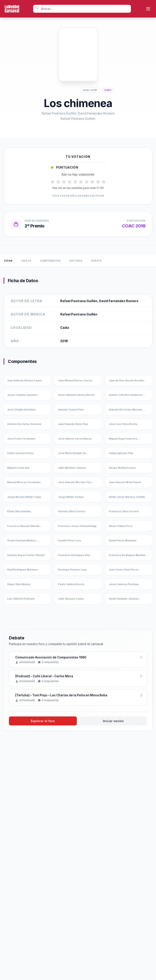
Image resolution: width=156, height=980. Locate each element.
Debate (96, 261)
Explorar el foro (43, 721)
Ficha (9, 261)
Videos (26, 261)
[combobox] (82, 9)
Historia (76, 261)
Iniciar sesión (113, 721)
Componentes (50, 261)
